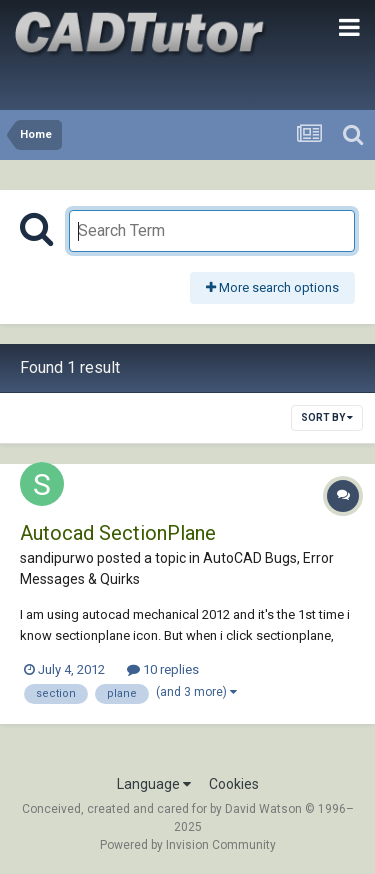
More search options (272, 287)
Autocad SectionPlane (118, 533)
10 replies (163, 669)
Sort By (327, 417)
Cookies (234, 784)
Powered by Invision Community (188, 845)
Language (154, 784)
